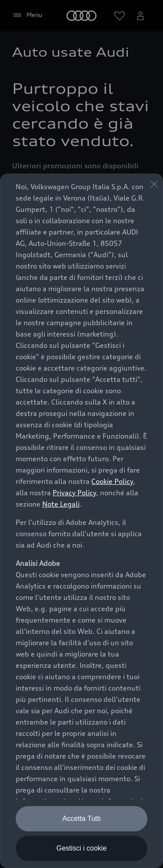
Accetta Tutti (81, 819)
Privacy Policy (74, 493)
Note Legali (61, 504)
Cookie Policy (112, 481)
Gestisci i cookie (82, 848)
